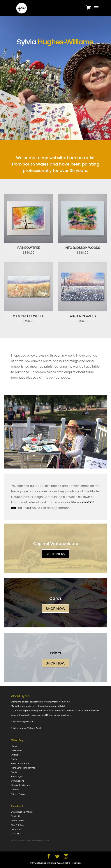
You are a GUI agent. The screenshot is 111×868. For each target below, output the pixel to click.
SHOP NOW (55, 554)
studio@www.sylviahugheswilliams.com (30, 840)
